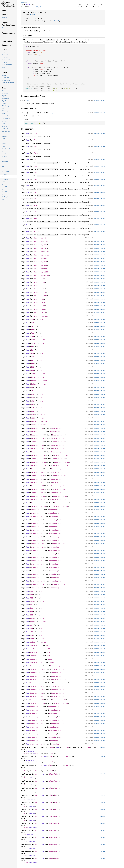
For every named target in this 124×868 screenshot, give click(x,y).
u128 (36, 225)
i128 (36, 186)
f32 (35, 140)
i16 (35, 166)
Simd (67, 747)
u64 (35, 218)
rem (30, 21)
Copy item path (33, 5)
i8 (35, 160)
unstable (36, 7)
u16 (35, 205)
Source (42, 7)
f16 (35, 133)
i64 (35, 179)
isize (36, 192)
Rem (28, 133)
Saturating (39, 238)
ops (26, 2)
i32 (35, 173)
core (8, 3)
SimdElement (30, 751)
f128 (36, 153)
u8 (35, 199)
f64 (35, 147)
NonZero (33, 645)
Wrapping (38, 279)
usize (36, 231)
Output (33, 15)
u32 (35, 212)
